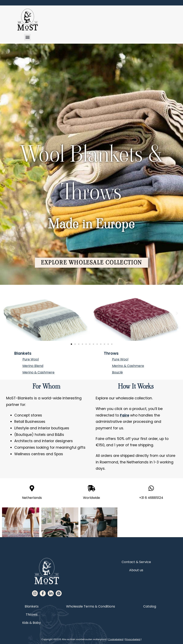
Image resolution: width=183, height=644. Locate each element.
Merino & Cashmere (38, 373)
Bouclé (117, 373)
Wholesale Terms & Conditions (91, 607)
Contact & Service (136, 563)
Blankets (23, 354)
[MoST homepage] (27, 20)
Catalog (150, 607)
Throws (111, 354)
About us (136, 571)
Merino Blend (33, 366)
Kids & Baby (32, 623)
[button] (27, 37)
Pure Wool (31, 360)
